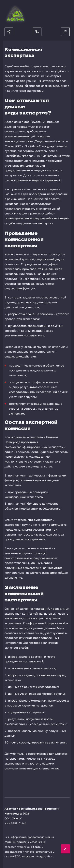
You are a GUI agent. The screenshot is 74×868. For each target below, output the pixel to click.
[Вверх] (65, 849)
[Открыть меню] (65, 32)
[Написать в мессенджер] (9, 32)
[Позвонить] (37, 32)
